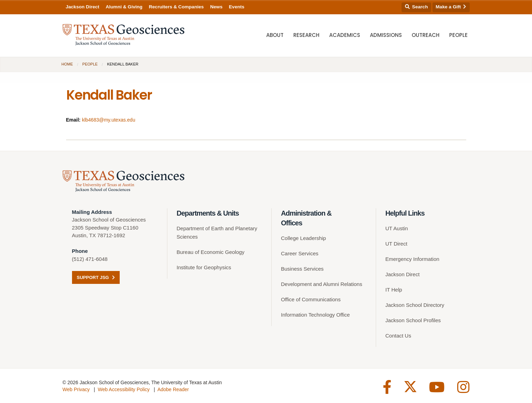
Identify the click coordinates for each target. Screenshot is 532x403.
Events (237, 7)
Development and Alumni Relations (322, 284)
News (216, 7)
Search (416, 7)
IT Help (394, 290)
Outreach (426, 35)
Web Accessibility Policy (124, 389)
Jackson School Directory (415, 305)
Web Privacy (76, 389)
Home (67, 64)
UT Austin (397, 228)
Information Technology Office (316, 315)
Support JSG (96, 277)
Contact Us (398, 336)
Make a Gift (451, 7)
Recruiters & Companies (176, 7)
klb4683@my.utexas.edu (108, 120)
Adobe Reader (173, 389)
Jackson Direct (83, 7)
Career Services (300, 253)
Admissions (386, 35)
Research (306, 35)
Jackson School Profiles (413, 320)
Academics (345, 35)
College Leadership (304, 238)
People (458, 35)
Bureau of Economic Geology (211, 252)
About (275, 35)
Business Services (303, 269)
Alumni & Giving (124, 7)
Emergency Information (412, 259)
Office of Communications (311, 299)
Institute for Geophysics (204, 267)
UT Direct (396, 244)
